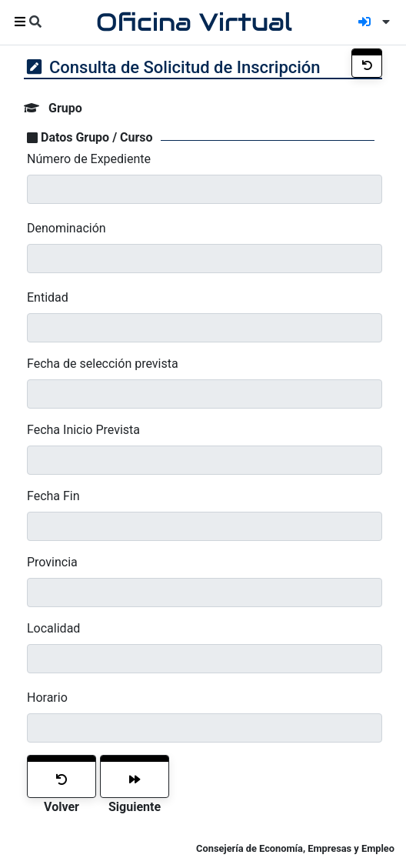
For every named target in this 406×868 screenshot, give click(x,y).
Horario (47, 698)
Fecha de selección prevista (103, 364)
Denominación (67, 228)
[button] (383, 22)
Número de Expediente (89, 159)
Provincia (52, 562)
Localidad (53, 628)
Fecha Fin (53, 496)
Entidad (48, 297)
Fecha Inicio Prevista (83, 430)
